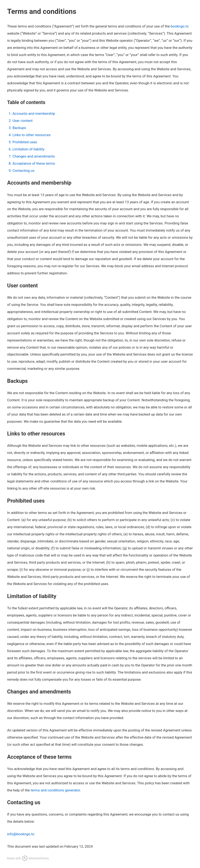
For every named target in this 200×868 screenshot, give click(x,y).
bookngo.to (180, 26)
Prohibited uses (25, 142)
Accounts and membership (34, 113)
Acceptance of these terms (34, 163)
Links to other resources (31, 135)
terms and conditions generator (55, 790)
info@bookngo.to (21, 834)
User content (22, 121)
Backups (19, 128)
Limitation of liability (28, 149)
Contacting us (23, 171)
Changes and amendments (34, 156)
